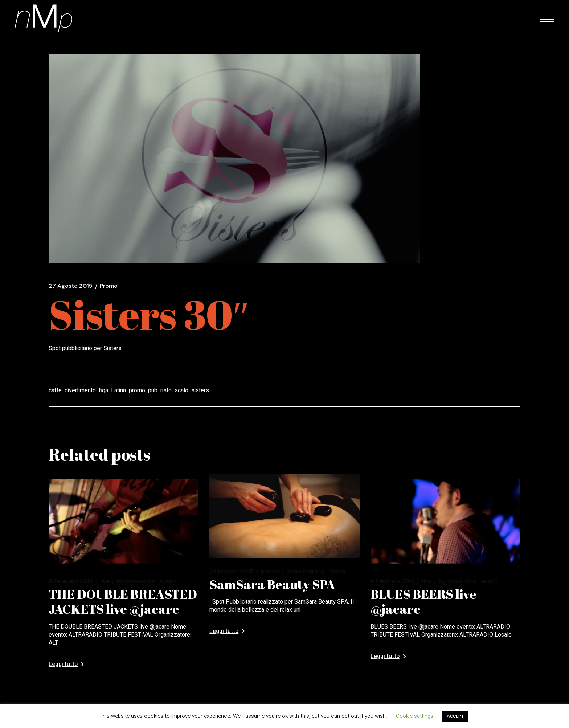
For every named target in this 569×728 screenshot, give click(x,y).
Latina (118, 390)
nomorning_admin (146, 581)
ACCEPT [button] (455, 716)
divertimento (80, 390)
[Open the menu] (547, 18)
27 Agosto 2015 (71, 286)
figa (103, 390)
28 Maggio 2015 (232, 572)
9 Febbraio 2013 (393, 581)
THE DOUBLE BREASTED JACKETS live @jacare (123, 601)
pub (153, 390)
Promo (109, 286)
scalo (181, 390)
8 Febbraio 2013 (71, 581)
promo (137, 390)
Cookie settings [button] (415, 716)
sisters (200, 390)
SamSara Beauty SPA (272, 584)
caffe (55, 390)
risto (166, 390)
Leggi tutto (66, 664)
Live (105, 581)
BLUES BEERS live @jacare (423, 601)
